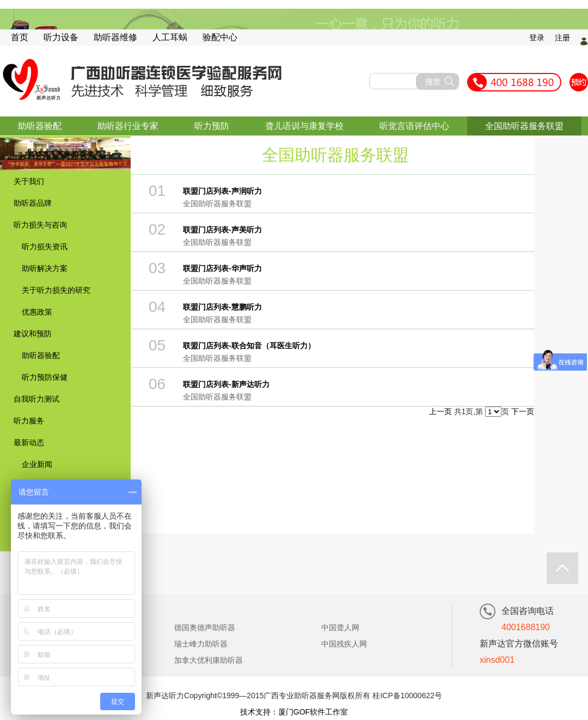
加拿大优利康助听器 (209, 660)
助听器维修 (115, 37)
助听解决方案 (45, 268)
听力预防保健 (45, 377)
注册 (562, 38)
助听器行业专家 (128, 126)
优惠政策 (37, 312)
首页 (20, 37)
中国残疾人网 (344, 644)
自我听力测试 (36, 399)
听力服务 (29, 421)
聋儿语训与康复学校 (304, 126)
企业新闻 (37, 464)
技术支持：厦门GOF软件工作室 (294, 712)
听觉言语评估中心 (414, 126)
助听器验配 (40, 126)
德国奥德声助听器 (205, 627)
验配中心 (220, 37)
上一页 (440, 411)
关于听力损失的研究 (56, 290)
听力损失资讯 (45, 247)
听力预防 (212, 126)
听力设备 (61, 37)
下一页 (523, 411)
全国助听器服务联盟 (524, 126)
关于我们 (29, 181)
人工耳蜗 (170, 37)
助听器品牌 (33, 203)
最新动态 (29, 442)
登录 (537, 38)
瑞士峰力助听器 (201, 644)
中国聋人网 (340, 627)
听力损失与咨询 (40, 225)
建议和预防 (33, 334)
